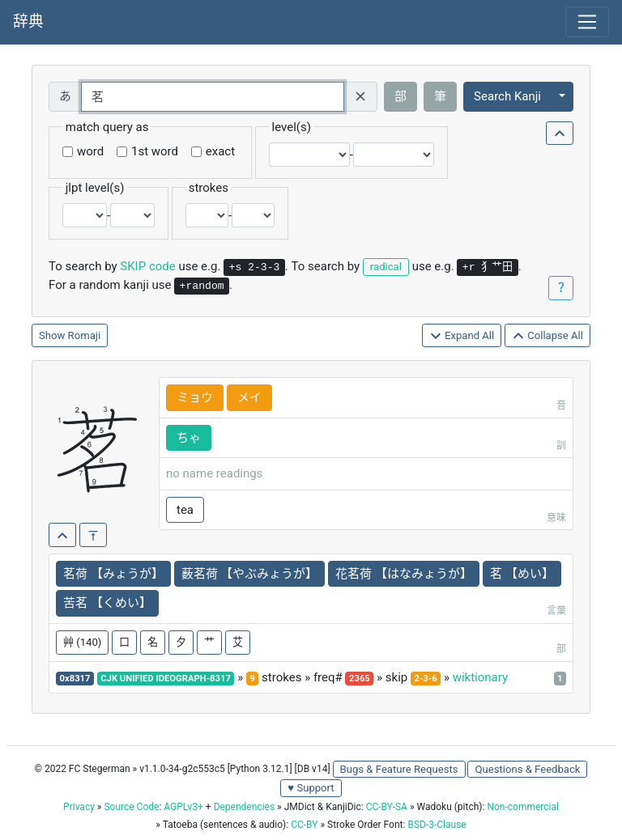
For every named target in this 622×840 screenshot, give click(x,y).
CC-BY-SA (387, 807)
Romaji (85, 335)
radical (386, 267)
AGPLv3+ (183, 807)
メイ (249, 397)
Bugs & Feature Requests (399, 769)
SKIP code (147, 266)
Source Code (131, 807)
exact (220, 151)
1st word (155, 151)
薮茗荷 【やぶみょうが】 (250, 574)
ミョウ (195, 397)
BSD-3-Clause (437, 825)
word (90, 151)
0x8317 (75, 679)
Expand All (462, 336)
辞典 (28, 22)
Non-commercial (522, 807)
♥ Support (311, 788)
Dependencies (244, 807)
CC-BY (304, 825)
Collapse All (547, 336)
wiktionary (480, 677)
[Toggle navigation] (587, 22)
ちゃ (189, 438)
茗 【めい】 (522, 574)
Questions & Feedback (527, 769)
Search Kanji (507, 96)
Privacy (79, 807)
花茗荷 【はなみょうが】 (404, 574)
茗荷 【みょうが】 (113, 574)
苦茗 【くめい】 (107, 603)
